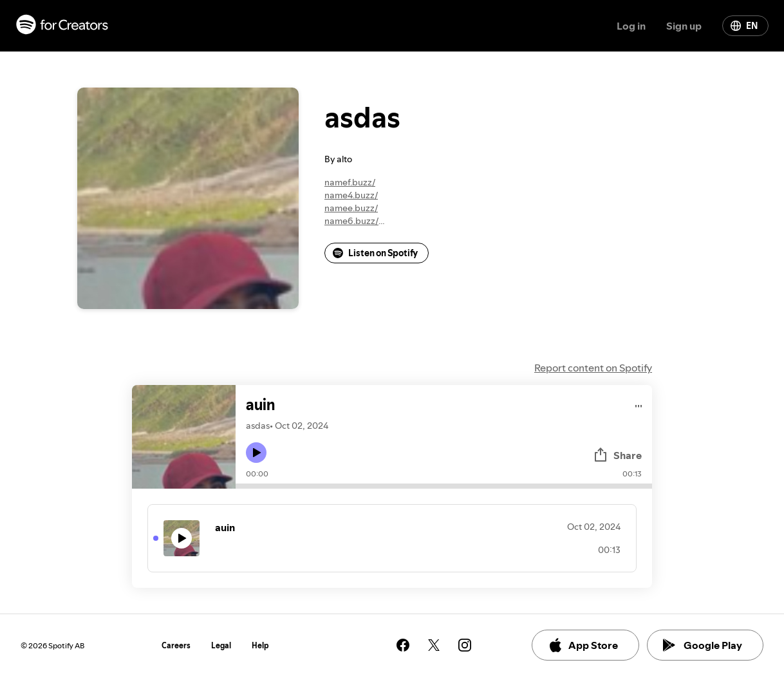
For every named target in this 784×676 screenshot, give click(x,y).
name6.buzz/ (351, 221)
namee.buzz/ (351, 208)
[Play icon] (256, 453)
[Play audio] (639, 404)
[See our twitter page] (434, 645)
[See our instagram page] (465, 645)
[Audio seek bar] (444, 486)
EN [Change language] (744, 26)
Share (617, 455)
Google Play (703, 645)
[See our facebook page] (403, 645)
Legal (221, 645)
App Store (583, 645)
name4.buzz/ (351, 195)
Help (260, 645)
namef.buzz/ (350, 182)
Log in (631, 26)
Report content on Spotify (593, 368)
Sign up (684, 26)
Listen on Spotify (375, 253)
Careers (176, 645)
